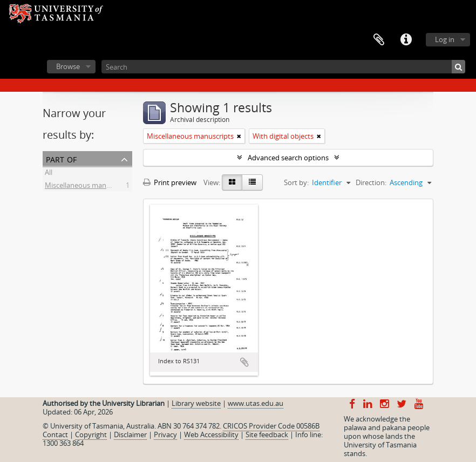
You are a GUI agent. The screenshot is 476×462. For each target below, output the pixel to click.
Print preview (170, 182)
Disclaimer (130, 434)
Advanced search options (288, 158)
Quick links (406, 40)
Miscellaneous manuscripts (88, 187)
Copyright (91, 434)
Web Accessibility (211, 434)
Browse (68, 66)
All (49, 174)
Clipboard (379, 40)
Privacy (165, 434)
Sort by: (296, 182)
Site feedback (267, 434)
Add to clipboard (244, 362)
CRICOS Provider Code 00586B (271, 426)
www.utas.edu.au (256, 403)
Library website (196, 403)
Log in (445, 39)
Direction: (371, 182)
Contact (55, 434)
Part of (61, 158)
